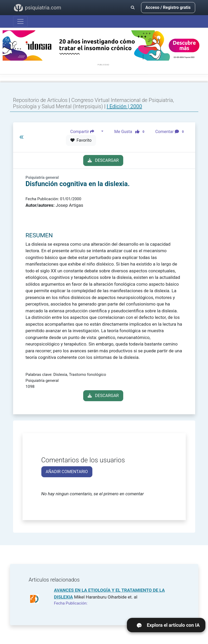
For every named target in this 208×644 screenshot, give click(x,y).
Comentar (170, 131)
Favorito (81, 140)
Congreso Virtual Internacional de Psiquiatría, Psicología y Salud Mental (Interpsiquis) (94, 103)
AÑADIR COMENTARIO (67, 472)
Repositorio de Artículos (40, 100)
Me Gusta (131, 131)
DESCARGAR (103, 160)
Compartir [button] (85, 131)
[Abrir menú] (20, 21)
